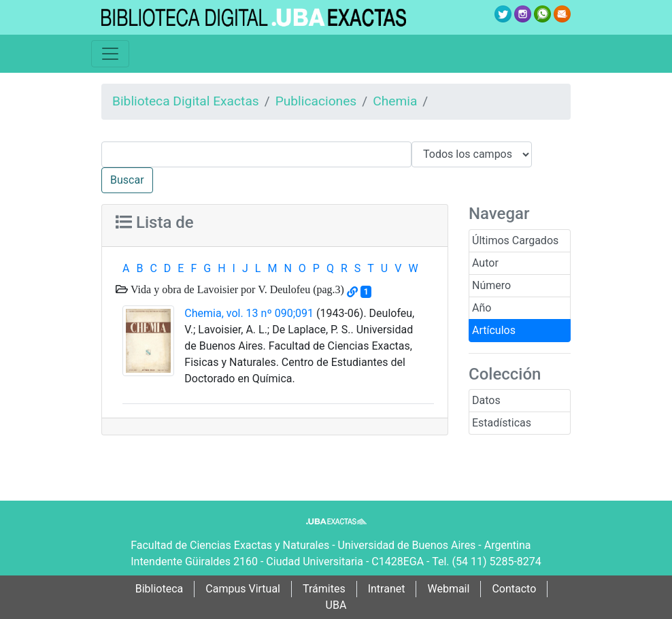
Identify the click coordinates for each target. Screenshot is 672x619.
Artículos (494, 330)
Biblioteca (159, 589)
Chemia (395, 101)
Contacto (514, 589)
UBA (336, 605)
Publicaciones (316, 101)
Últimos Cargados (515, 240)
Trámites (324, 589)
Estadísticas (502, 423)
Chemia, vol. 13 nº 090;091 (249, 313)
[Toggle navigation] (110, 54)
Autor (485, 263)
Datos (486, 400)
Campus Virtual (243, 589)
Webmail (448, 589)
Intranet (387, 589)
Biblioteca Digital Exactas (186, 101)
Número (491, 285)
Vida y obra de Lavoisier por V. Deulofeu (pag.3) (236, 289)
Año (482, 308)
